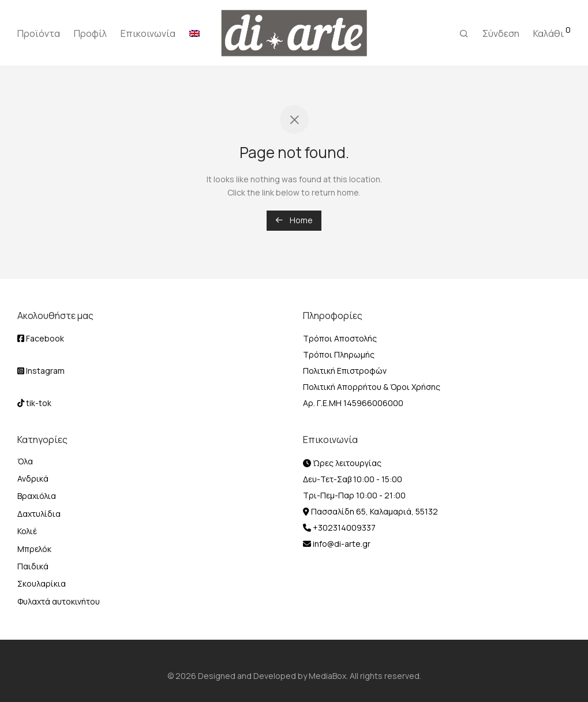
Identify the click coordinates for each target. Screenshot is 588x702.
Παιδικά (33, 566)
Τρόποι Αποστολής (340, 338)
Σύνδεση (501, 33)
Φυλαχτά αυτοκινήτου (59, 601)
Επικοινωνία (148, 33)
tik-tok (34, 403)
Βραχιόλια (37, 496)
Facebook (41, 338)
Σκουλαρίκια (42, 583)
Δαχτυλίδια (39, 514)
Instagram (41, 371)
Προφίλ (90, 33)
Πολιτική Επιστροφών (345, 371)
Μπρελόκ (34, 549)
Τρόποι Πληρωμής (339, 354)
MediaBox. (328, 676)
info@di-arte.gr (341, 544)
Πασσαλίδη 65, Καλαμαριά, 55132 (374, 511)
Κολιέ (27, 531)
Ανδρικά (33, 478)
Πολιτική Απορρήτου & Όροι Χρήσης (372, 387)
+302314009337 (343, 528)
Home (294, 220)
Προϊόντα (39, 33)
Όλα (25, 461)
